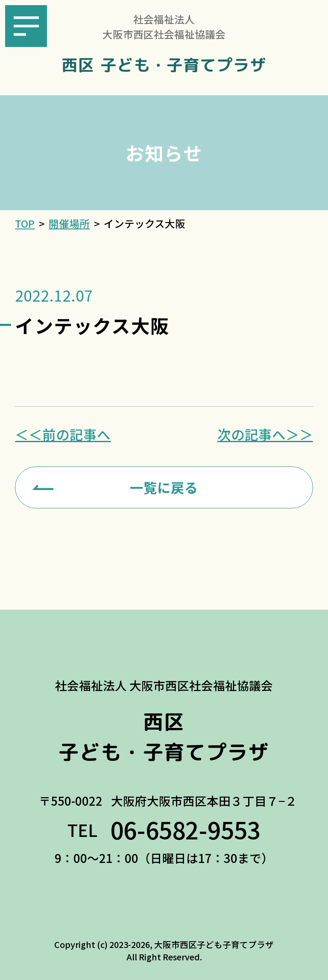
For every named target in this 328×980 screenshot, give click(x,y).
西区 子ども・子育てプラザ (164, 65)
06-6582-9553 (185, 829)
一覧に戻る (164, 487)
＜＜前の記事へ (63, 434)
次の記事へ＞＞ (265, 434)
